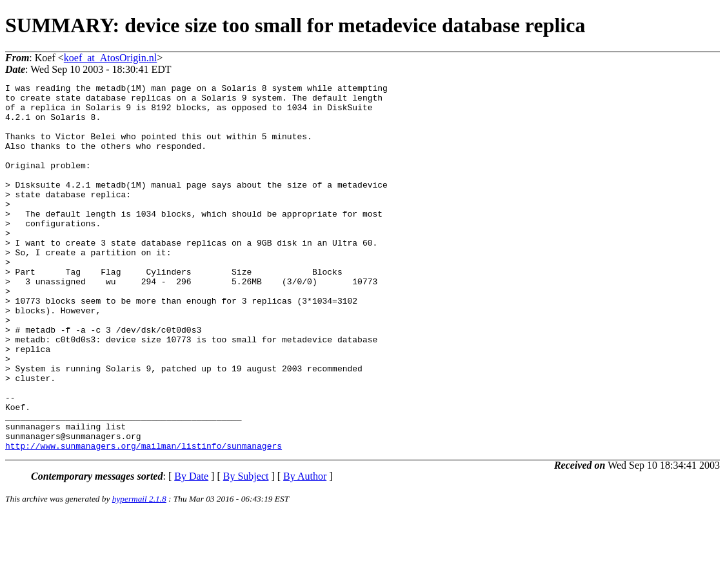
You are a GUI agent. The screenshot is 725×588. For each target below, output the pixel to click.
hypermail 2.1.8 (139, 572)
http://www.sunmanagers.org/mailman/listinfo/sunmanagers (144, 519)
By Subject (246, 550)
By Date (191, 550)
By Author (305, 550)
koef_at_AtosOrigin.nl (110, 58)
